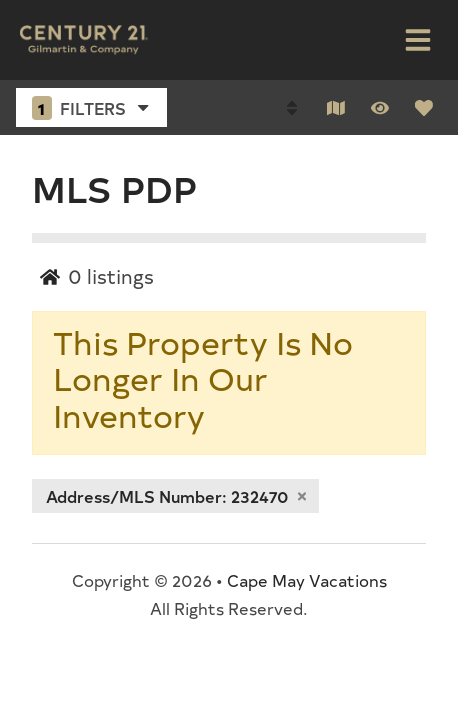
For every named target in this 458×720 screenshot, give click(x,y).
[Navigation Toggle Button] (418, 40)
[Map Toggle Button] (336, 108)
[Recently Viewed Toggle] (380, 108)
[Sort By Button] (292, 108)
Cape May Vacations (307, 580)
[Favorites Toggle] (424, 108)
